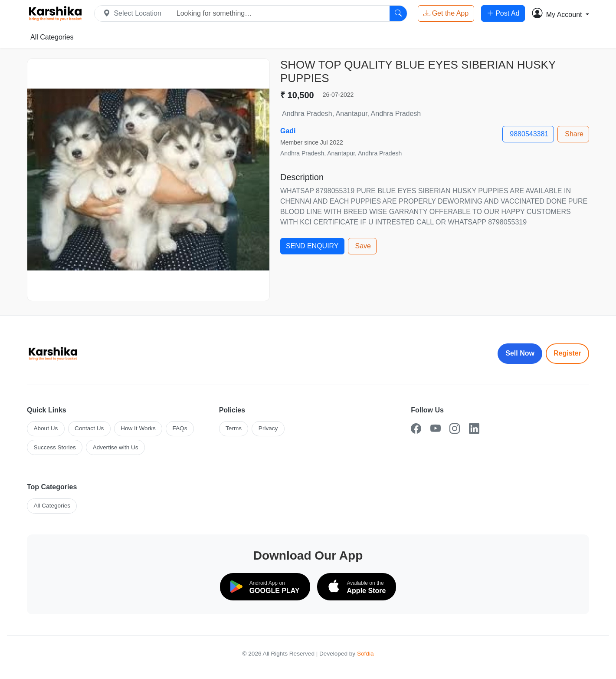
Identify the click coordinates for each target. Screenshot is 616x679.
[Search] (398, 13)
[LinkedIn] (474, 429)
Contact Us (89, 428)
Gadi (288, 131)
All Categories (52, 37)
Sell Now (520, 353)
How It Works (138, 428)
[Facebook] (416, 429)
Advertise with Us (116, 447)
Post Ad (503, 13)
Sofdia (365, 654)
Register (567, 353)
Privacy (268, 428)
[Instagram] (455, 429)
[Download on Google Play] (265, 587)
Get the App (446, 13)
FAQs (180, 428)
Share (574, 134)
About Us (46, 428)
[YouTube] (436, 429)
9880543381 (529, 134)
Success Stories (54, 447)
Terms (234, 428)
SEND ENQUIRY (312, 246)
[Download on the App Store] (357, 587)
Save (363, 246)
